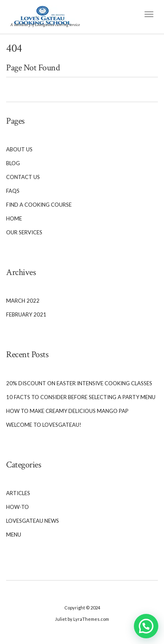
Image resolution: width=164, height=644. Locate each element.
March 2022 (23, 301)
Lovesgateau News (33, 521)
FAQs (13, 191)
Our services (24, 232)
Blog (13, 163)
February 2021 (26, 314)
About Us (19, 149)
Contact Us (23, 177)
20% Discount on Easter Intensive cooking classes (79, 383)
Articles (18, 493)
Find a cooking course (39, 205)
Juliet (61, 619)
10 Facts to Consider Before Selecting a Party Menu (81, 397)
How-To (17, 507)
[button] (146, 626)
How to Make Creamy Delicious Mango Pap (67, 411)
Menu (14, 535)
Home (14, 218)
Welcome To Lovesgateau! (44, 425)
